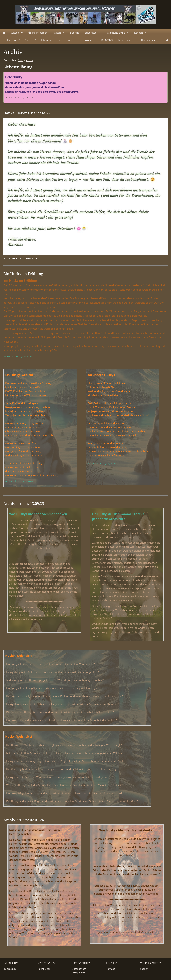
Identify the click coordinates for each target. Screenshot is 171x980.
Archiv (30, 60)
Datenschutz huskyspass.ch (80, 970)
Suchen (144, 969)
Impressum (10, 969)
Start (21, 60)
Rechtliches (44, 969)
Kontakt (110, 969)
